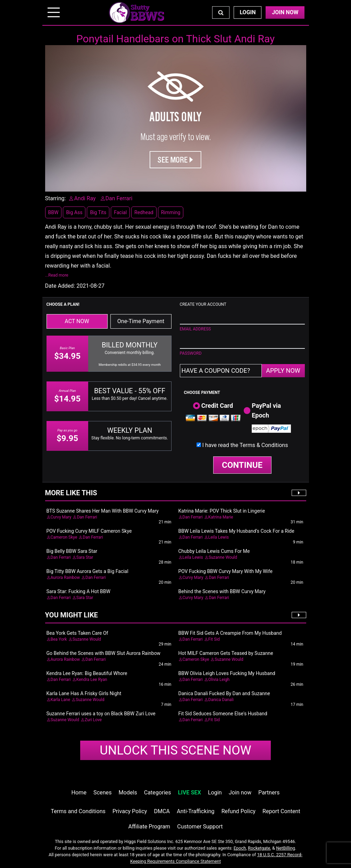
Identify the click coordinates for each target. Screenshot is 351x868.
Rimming (171, 212)
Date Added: (60, 286)
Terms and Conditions (78, 811)
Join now (240, 793)
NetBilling (286, 848)
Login (248, 12)
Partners (269, 793)
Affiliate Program (149, 827)
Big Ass (74, 212)
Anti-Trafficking (196, 811)
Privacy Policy (130, 811)
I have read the (245, 445)
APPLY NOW (283, 370)
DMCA (162, 811)
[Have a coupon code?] (221, 371)
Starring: (56, 198)
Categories (158, 793)
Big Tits (98, 212)
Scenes (102, 793)
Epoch (240, 848)
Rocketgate (259, 848)
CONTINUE (242, 465)
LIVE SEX (190, 793)
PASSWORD (191, 353)
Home (79, 793)
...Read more (57, 275)
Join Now (285, 12)
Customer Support (200, 827)
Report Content (281, 811)
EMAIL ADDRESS (195, 329)
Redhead (144, 212)
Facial (120, 212)
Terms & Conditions (264, 445)
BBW (53, 212)
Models (128, 793)
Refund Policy (239, 811)
